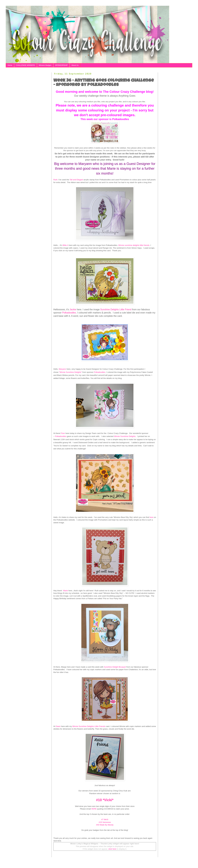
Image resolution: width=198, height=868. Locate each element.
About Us (75, 65)
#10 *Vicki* (105, 800)
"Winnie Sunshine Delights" (70, 372)
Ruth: (56, 180)
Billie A (65, 245)
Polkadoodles (69, 313)
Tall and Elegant (76, 180)
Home (10, 65)
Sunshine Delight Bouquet (115, 667)
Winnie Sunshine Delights (125, 436)
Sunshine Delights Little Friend (116, 309)
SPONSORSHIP (61, 65)
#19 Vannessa (105, 822)
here (151, 517)
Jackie (73, 309)
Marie (65, 591)
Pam (63, 433)
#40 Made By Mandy (105, 825)
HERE (94, 809)
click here (112, 849)
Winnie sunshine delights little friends (134, 245)
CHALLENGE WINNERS (25, 65)
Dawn (58, 726)
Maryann (62, 369)
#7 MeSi (105, 819)
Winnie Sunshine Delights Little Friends (89, 726)
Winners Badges (45, 65)
